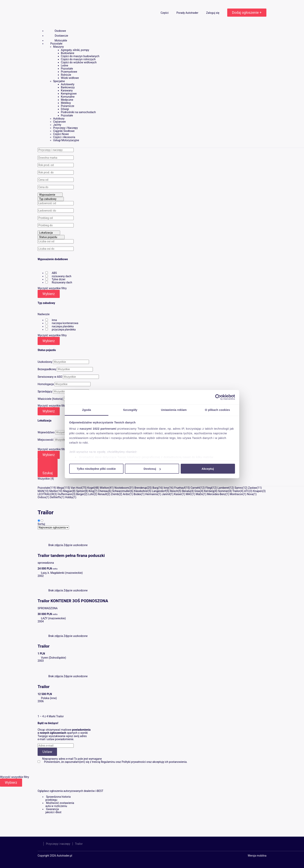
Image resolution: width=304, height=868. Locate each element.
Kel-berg (209, 491)
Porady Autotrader (188, 13)
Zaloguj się (213, 13)
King (91, 491)
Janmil (166, 494)
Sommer (223, 491)
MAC (189, 494)
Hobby (69, 497)
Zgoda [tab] (87, 410)
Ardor (126, 494)
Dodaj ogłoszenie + (247, 12)
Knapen (258, 491)
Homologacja (46, 384)
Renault (102, 494)
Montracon (236, 494)
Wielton (104, 488)
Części (165, 13)
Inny (166, 488)
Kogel (91, 488)
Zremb (115, 494)
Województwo (46, 432)
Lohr (91, 494)
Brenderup (141, 488)
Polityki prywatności (134, 762)
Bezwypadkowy (47, 369)
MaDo (199, 494)
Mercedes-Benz (216, 494)
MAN (41, 491)
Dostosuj (152, 469)
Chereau (103, 491)
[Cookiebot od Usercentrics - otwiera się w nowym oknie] (218, 397)
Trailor (236, 491)
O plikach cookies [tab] (217, 410)
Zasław (253, 488)
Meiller (53, 491)
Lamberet (223, 488)
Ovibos (42, 497)
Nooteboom (122, 488)
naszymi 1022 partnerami (98, 428)
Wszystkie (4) (46, 479)
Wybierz (49, 294)
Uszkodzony (45, 362)
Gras (197, 491)
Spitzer (80, 491)
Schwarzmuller (121, 491)
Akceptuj (208, 469)
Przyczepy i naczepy (58, 844)
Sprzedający (45, 391)
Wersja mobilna (257, 856)
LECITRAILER (46, 494)
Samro (239, 488)
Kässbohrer (141, 491)
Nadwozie (44, 314)
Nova (250, 494)
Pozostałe (44, 488)
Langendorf (159, 491)
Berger (80, 494)
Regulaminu (108, 762)
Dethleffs (56, 497)
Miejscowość (46, 440)
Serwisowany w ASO (50, 377)
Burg (155, 488)
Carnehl (195, 488)
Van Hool (76, 488)
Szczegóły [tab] (130, 410)
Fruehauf (180, 488)
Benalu (186, 491)
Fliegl (209, 488)
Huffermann (65, 494)
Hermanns (152, 494)
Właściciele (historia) (50, 399)
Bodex (137, 494)
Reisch (174, 491)
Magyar (68, 491)
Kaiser (178, 494)
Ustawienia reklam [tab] (174, 410)
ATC (247, 491)
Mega (60, 488)
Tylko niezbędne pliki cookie (96, 469)
